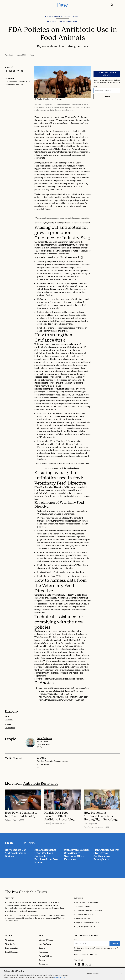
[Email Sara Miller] (38, 767)
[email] (38, 747)
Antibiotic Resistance (41, 783)
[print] (22, 71)
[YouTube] (90, 964)
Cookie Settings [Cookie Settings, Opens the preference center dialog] (93, 973)
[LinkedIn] (83, 964)
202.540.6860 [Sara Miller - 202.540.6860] (43, 764)
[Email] (107, 90)
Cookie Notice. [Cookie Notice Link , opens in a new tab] (60, 977)
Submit (107, 96)
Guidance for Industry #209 (66, 245)
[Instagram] (79, 964)
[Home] (26, 892)
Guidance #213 (41, 242)
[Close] (121, 974)
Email (95, 86)
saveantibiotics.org (75, 678)
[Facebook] (75, 964)
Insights (9, 935)
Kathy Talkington (44, 738)
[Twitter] (87, 964)
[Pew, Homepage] (62, 5)
